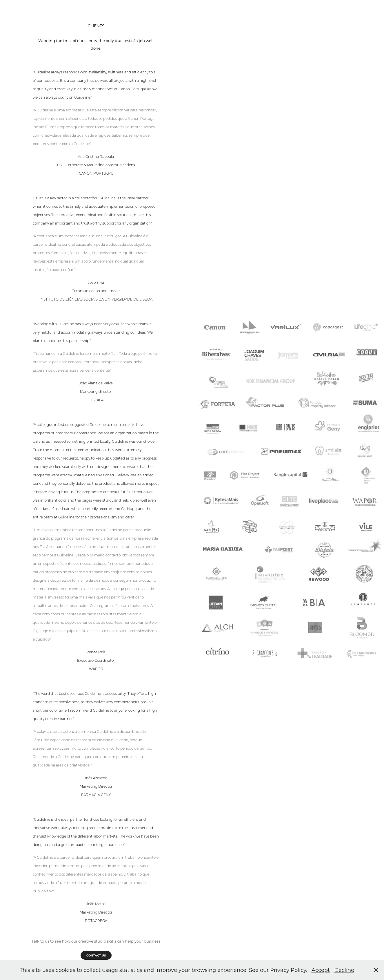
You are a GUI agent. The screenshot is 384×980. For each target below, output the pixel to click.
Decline (344, 970)
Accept (321, 970)
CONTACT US (96, 955)
